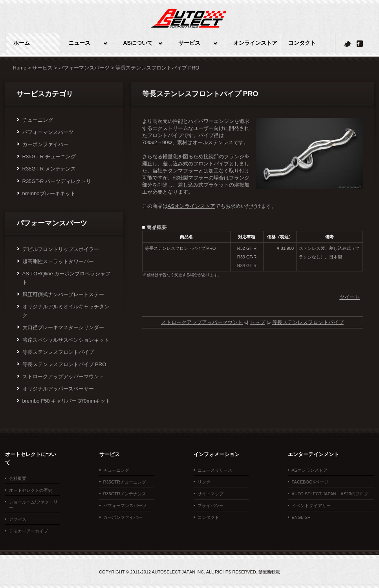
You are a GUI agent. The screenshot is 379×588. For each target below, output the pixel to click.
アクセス (18, 519)
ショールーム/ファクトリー (33, 505)
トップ (257, 322)
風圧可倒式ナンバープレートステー (63, 294)
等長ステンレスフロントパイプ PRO (64, 364)
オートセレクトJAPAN (189, 24)
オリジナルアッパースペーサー (58, 389)
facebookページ (310, 482)
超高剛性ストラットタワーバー (58, 261)
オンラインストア (255, 43)
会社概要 (18, 478)
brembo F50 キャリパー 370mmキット (67, 401)
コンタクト (302, 43)
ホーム (22, 43)
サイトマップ (211, 494)
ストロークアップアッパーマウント (63, 376)
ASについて (138, 43)
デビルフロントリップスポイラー (61, 249)
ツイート (350, 297)
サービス (189, 43)
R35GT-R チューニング (49, 157)
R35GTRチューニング (125, 482)
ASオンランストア (310, 470)
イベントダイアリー (311, 506)
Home (20, 68)
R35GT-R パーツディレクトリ (57, 181)
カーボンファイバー (45, 144)
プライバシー (211, 506)
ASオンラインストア (191, 206)
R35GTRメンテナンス (125, 494)
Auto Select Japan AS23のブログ (330, 494)
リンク (204, 482)
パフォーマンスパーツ (84, 68)
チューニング (38, 120)
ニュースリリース (215, 470)
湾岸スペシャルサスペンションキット (66, 340)
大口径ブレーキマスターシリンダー (63, 327)
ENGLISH (301, 517)
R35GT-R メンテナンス (49, 169)
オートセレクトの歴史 (31, 490)
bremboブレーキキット (49, 193)
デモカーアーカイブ (28, 531)
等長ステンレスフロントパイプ (58, 352)
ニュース (79, 43)
